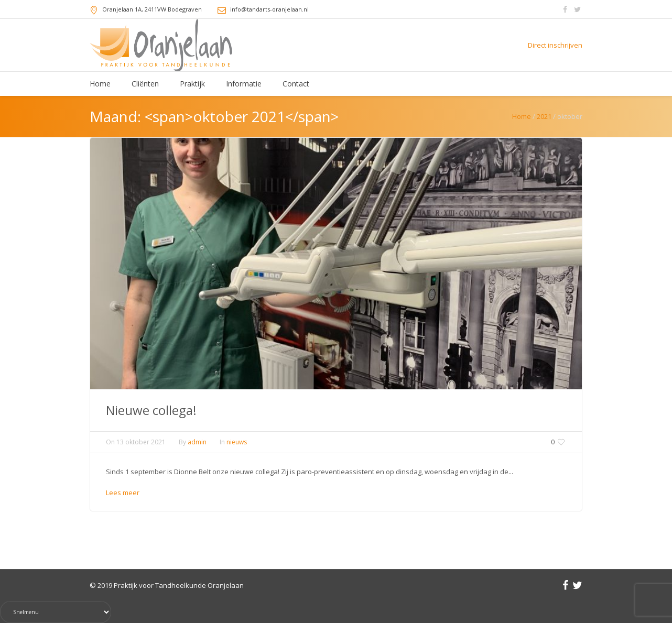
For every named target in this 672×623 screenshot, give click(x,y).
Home (522, 116)
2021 (544, 116)
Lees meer (123, 493)
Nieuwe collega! (151, 410)
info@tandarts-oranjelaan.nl (269, 9)
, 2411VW (152, 9)
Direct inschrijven (555, 45)
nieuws (237, 442)
